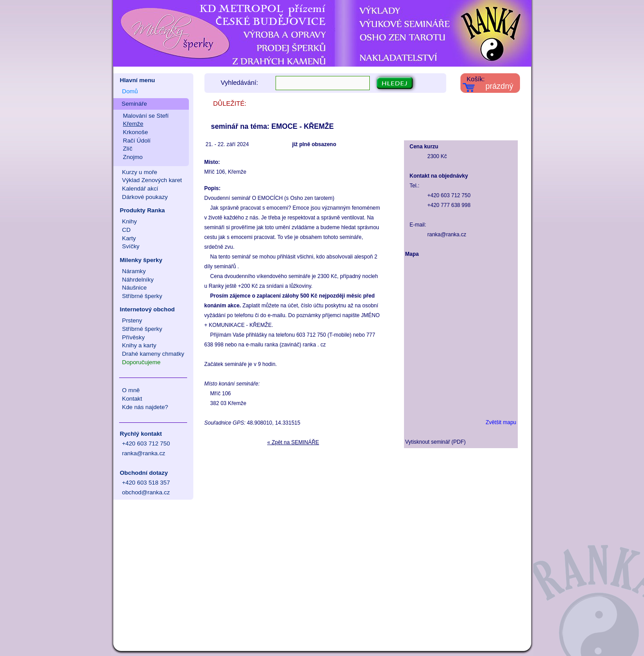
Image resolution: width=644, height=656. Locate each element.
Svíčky (131, 246)
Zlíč (128, 149)
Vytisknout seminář (428, 442)
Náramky (134, 271)
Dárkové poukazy (145, 197)
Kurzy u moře (140, 172)
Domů (130, 91)
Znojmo (133, 157)
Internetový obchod (148, 309)
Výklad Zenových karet (152, 180)
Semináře (134, 104)
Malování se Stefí (146, 116)
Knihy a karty (139, 345)
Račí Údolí (137, 141)
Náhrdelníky (138, 280)
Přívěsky (134, 337)
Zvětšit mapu (501, 422)
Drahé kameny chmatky (153, 354)
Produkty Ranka (142, 210)
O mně (131, 390)
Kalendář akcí (140, 189)
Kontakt (132, 399)
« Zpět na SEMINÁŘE (293, 442)
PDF (459, 442)
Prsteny (132, 320)
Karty (129, 238)
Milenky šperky (141, 260)
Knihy (130, 221)
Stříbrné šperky (142, 296)
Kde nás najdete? (145, 407)
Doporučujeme (142, 362)
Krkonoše (136, 132)
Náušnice (135, 288)
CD (126, 230)
